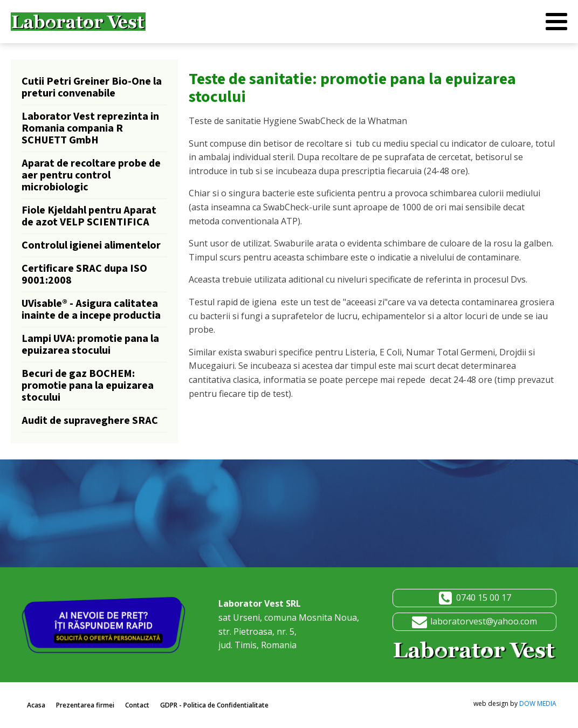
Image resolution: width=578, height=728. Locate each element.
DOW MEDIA (538, 703)
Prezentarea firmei (85, 705)
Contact (137, 705)
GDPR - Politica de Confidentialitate (214, 705)
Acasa (36, 705)
